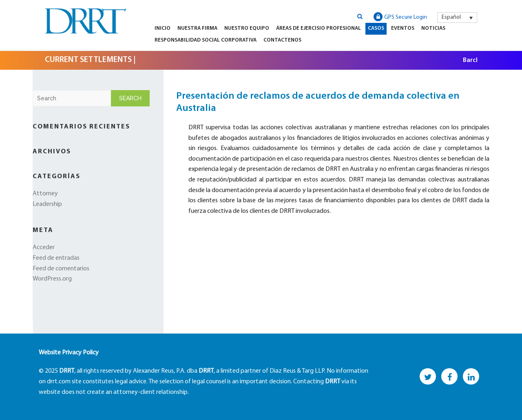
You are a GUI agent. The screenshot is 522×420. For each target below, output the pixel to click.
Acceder (44, 248)
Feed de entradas (56, 258)
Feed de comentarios (61, 269)
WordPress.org (52, 279)
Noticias (433, 28)
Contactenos (282, 40)
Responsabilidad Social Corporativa (206, 40)
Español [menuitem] (451, 17)
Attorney (45, 194)
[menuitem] (457, 18)
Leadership (47, 204)
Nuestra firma (197, 28)
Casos (376, 28)
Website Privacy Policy (69, 353)
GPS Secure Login (400, 17)
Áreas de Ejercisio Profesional (319, 28)
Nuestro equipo (247, 28)
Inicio (163, 28)
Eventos (403, 28)
